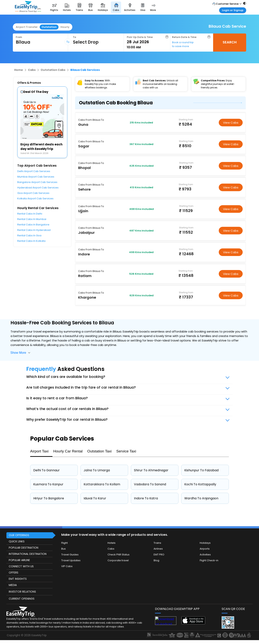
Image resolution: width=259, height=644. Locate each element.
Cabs (32, 70)
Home (19, 70)
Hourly (65, 27)
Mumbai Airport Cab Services (36, 177)
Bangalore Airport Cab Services (37, 182)
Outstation (49, 27)
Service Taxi (126, 451)
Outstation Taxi (99, 451)
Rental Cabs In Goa (29, 235)
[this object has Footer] (129, 584)
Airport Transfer (27, 27)
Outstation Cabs (53, 70)
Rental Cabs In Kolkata (31, 241)
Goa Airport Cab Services (33, 193)
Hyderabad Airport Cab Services (38, 188)
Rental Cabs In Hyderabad (34, 230)
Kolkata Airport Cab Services (35, 198)
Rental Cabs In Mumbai (32, 219)
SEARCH (230, 42)
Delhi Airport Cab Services (34, 171)
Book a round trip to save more (183, 44)
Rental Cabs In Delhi (30, 214)
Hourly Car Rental (68, 451)
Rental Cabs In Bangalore (33, 225)
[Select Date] (147, 42)
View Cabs (231, 123)
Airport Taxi (39, 451)
